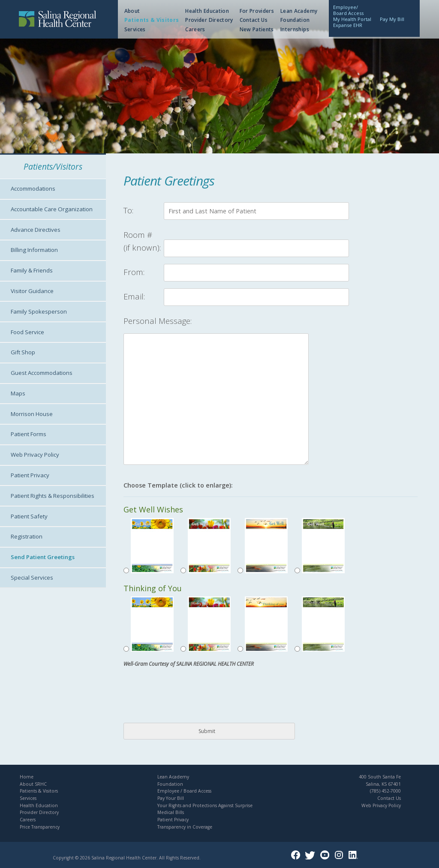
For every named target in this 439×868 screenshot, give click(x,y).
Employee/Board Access (348, 10)
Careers (195, 29)
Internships (295, 29)
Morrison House (32, 414)
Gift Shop (23, 352)
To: (128, 210)
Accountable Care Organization (52, 209)
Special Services (32, 578)
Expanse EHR (348, 25)
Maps (18, 393)
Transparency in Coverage (185, 827)
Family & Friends (32, 270)
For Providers (257, 11)
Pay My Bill (392, 19)
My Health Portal (352, 19)
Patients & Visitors (152, 20)
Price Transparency (40, 827)
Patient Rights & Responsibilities (53, 496)
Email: (134, 296)
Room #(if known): (142, 241)
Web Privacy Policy (35, 455)
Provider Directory (209, 20)
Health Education (207, 11)
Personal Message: (158, 321)
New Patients (257, 29)
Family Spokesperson (39, 311)
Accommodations (33, 189)
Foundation (295, 20)
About (132, 11)
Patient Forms (29, 434)
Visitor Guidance (32, 291)
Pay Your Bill (171, 798)
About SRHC (33, 784)
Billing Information (34, 250)
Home (27, 777)
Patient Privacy (30, 475)
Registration (27, 536)
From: (134, 272)
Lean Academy (299, 11)
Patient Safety (29, 516)
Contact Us (254, 20)
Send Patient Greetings (43, 557)
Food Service (27, 332)
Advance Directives (36, 230)
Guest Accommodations (42, 373)
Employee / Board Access (184, 791)
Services (135, 29)
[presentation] (189, 698)
